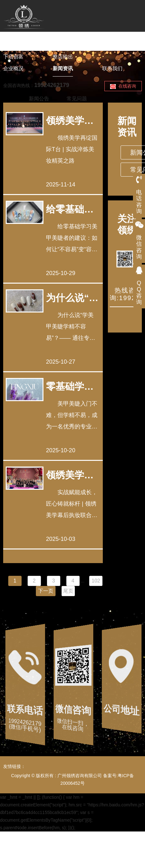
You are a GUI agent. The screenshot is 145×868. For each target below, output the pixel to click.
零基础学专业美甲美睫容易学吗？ (70, 386)
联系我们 (112, 68)
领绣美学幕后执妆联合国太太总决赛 (70, 475)
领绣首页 (13, 45)
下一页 (46, 591)
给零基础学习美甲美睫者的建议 (70, 209)
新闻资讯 (63, 68)
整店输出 (63, 57)
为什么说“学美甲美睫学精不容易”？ (72, 298)
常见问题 (77, 99)
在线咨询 (123, 86)
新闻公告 (39, 99)
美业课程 (63, 45)
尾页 (68, 591)
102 (96, 581)
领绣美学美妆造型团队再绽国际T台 (70, 121)
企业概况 (13, 68)
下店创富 (13, 57)
